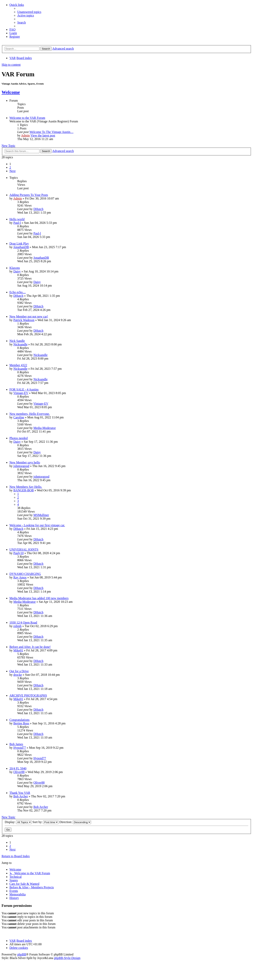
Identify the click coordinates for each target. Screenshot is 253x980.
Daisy (17, 271)
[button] (12, 171)
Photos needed (19, 438)
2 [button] (10, 167)
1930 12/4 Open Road (23, 623)
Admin (25, 135)
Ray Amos (20, 577)
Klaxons (15, 268)
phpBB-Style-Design (67, 958)
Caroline (19, 417)
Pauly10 (18, 553)
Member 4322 (18, 365)
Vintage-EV (21, 393)
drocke (18, 675)
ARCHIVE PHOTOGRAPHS (28, 695)
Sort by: (45, 822)
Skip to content (11, 65)
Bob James (16, 744)
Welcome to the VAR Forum (27, 118)
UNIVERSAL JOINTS (24, 550)
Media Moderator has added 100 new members (39, 598)
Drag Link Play (19, 244)
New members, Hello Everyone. (30, 414)
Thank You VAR (20, 793)
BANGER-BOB (24, 490)
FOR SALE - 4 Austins (24, 389)
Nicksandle (20, 344)
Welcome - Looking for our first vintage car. (37, 525)
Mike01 (18, 650)
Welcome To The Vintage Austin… (51, 132)
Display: (18, 822)
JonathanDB (21, 247)
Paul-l (17, 223)
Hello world (17, 219)
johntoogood (21, 466)
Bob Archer (21, 796)
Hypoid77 (20, 748)
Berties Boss (21, 723)
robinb (17, 626)
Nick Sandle (17, 341)
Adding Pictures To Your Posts (29, 195)
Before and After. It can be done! (30, 647)
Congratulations (19, 720)
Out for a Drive (19, 671)
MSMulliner (41, 515)
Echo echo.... (18, 292)
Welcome (11, 92)
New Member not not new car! (29, 316)
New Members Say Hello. (26, 487)
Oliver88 (19, 772)
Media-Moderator (45, 428)
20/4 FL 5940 (18, 768)
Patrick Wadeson (24, 320)
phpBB (22, 954)
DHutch (38, 209)
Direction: (75, 822)
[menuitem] (29, 12)
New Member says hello (25, 462)
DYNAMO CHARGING (25, 574)
